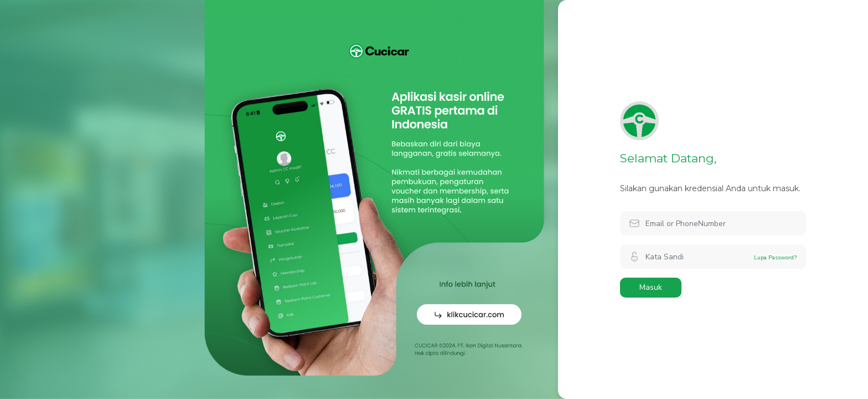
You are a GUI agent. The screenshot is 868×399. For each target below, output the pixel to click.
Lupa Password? (776, 257)
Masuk (651, 287)
